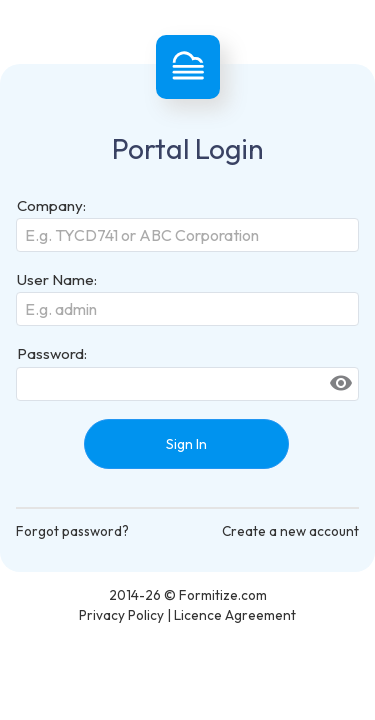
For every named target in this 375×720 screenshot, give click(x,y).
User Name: (57, 279)
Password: (52, 353)
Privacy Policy (121, 615)
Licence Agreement (235, 615)
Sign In (186, 444)
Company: (51, 205)
